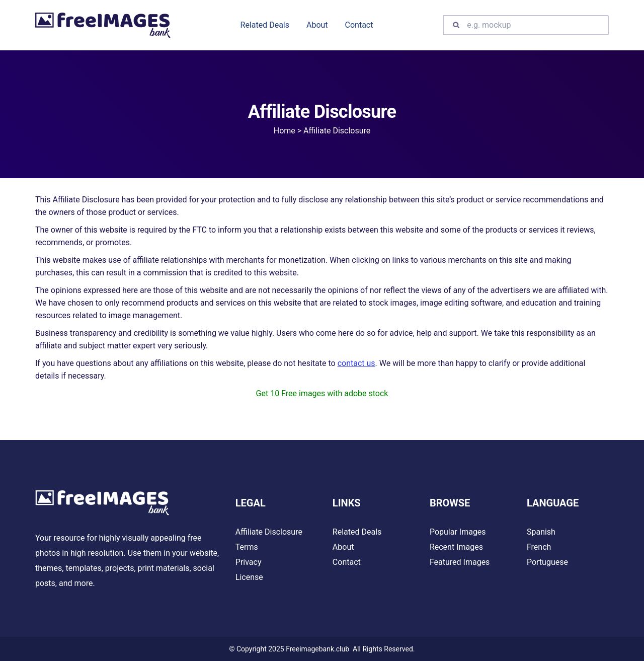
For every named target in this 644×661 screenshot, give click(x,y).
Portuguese (547, 562)
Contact (347, 562)
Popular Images (458, 532)
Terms (247, 547)
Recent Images (456, 547)
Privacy (249, 562)
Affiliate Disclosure (269, 532)
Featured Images (460, 562)
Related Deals (357, 532)
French (539, 547)
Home (285, 131)
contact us (356, 363)
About (343, 547)
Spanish (541, 532)
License (249, 577)
